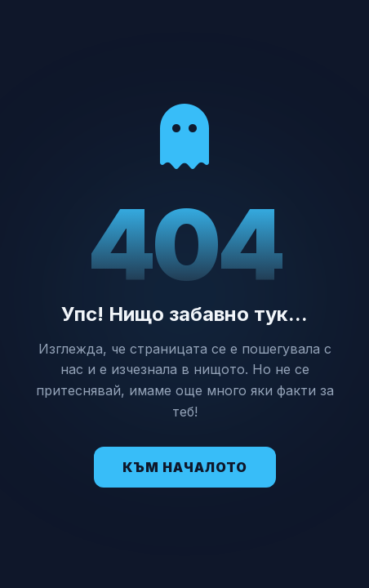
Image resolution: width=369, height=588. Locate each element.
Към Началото (185, 467)
